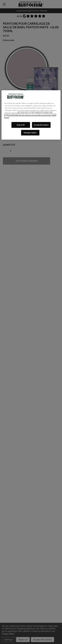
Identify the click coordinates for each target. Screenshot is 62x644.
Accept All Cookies (41, 125)
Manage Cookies (30, 133)
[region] (31, 115)
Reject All (21, 125)
